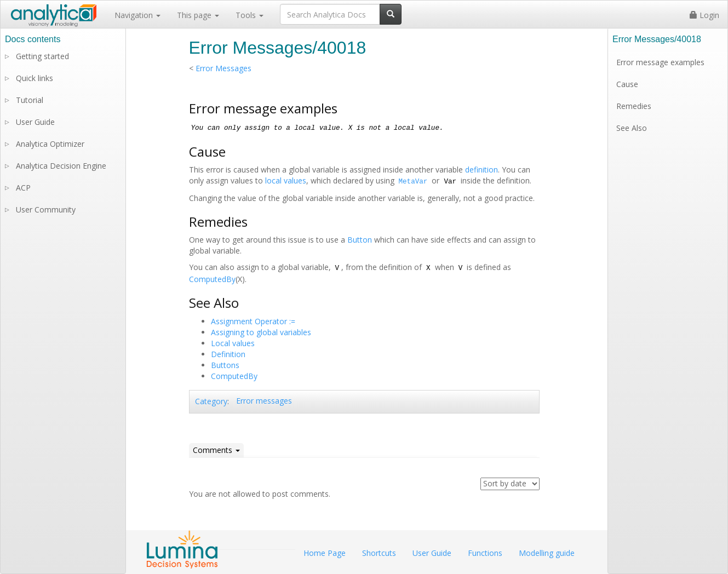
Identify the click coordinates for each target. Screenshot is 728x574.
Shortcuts (379, 553)
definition (481, 170)
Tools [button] (250, 15)
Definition (228, 354)
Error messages (264, 401)
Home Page (325, 553)
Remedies (634, 106)
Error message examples (660, 62)
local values (286, 180)
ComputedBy (212, 279)
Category (211, 401)
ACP (23, 188)
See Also (632, 128)
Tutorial (30, 100)
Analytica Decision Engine (61, 166)
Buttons (225, 365)
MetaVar (413, 182)
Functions (485, 553)
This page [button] (198, 15)
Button (360, 240)
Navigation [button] (137, 15)
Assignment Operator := (253, 321)
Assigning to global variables (261, 332)
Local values (233, 343)
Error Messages (223, 68)
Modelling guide (547, 553)
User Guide (35, 122)
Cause (627, 84)
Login (704, 15)
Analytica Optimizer (50, 144)
